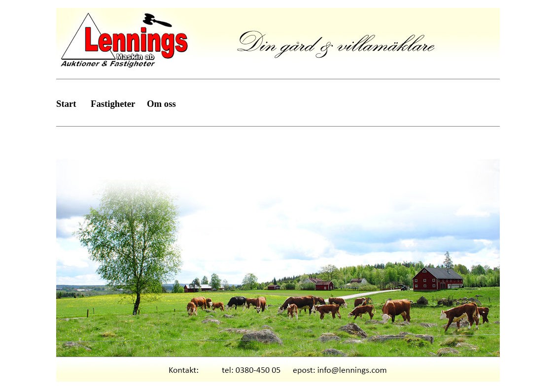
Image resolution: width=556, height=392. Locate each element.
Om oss (161, 104)
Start (66, 104)
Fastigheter (113, 104)
